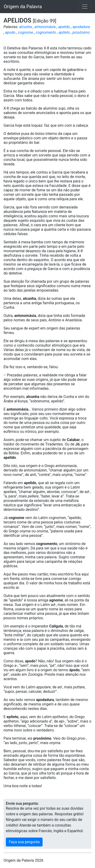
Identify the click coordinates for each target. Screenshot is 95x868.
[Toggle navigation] (85, 7)
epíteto (64, 32)
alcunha (26, 27)
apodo (10, 32)
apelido (64, 27)
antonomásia (45, 27)
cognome (26, 32)
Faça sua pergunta (24, 842)
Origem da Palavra (23, 7)
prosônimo (81, 32)
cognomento (46, 32)
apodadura (81, 27)
